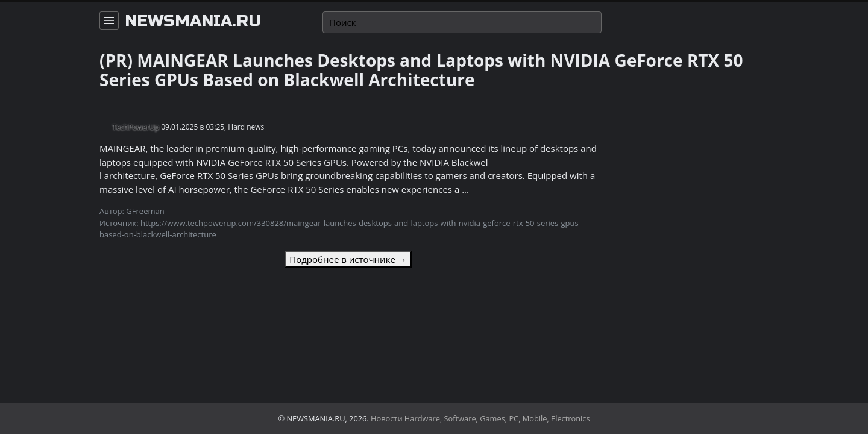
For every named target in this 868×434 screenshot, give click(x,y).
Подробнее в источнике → (348, 259)
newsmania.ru (193, 21)
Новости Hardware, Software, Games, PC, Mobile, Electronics (480, 418)
